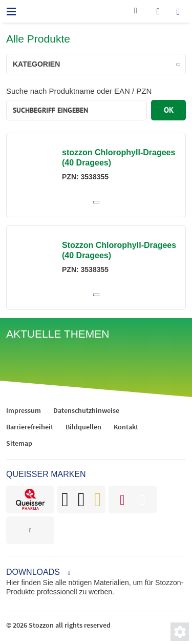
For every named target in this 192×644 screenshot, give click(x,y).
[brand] (30, 500)
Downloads (33, 572)
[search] (181, 11)
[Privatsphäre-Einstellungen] (180, 632)
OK (169, 110)
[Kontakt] (136, 13)
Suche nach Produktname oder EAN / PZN (79, 91)
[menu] (11, 11)
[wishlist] (158, 11)
